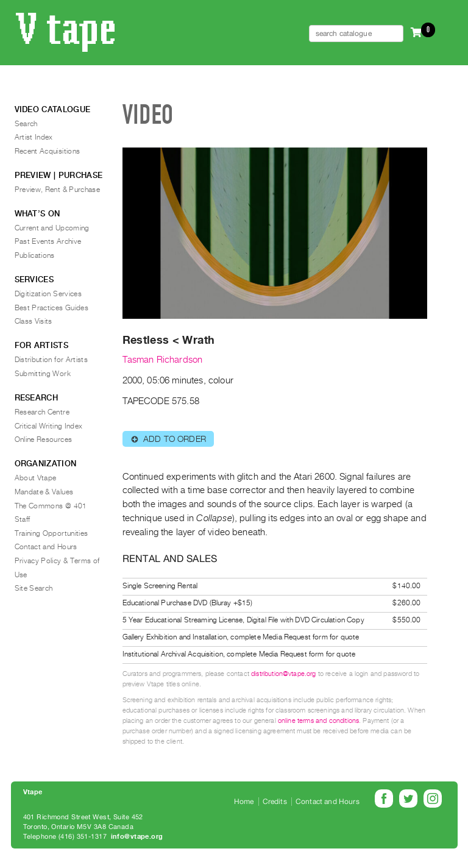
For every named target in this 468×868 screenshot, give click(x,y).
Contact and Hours (46, 547)
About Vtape (36, 478)
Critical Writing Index (49, 426)
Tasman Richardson (163, 360)
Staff (23, 519)
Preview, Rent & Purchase (58, 190)
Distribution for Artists (51, 360)
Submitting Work (43, 374)
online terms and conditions (318, 721)
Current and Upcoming (52, 228)
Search (26, 124)
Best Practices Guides (52, 308)
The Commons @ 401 (51, 506)
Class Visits (34, 321)
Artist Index (34, 137)
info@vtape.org (137, 837)
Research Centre (42, 412)
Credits (275, 802)
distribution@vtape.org (284, 674)
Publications (35, 255)
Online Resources (44, 439)
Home (244, 802)
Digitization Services (48, 294)
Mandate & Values (44, 492)
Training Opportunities (51, 533)
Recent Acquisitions (48, 151)
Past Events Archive (48, 241)
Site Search (34, 588)
